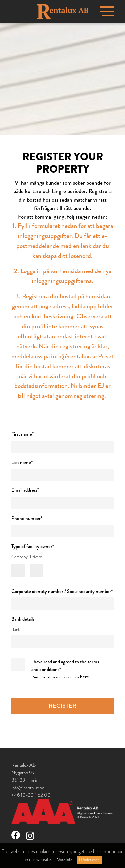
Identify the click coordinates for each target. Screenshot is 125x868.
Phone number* (27, 518)
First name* (22, 434)
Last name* (22, 462)
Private (37, 557)
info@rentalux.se (28, 788)
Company (16, 557)
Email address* (25, 490)
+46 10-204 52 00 (31, 795)
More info (64, 860)
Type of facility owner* (33, 546)
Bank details (23, 619)
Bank (16, 630)
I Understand (89, 860)
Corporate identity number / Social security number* (62, 591)
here (84, 677)
